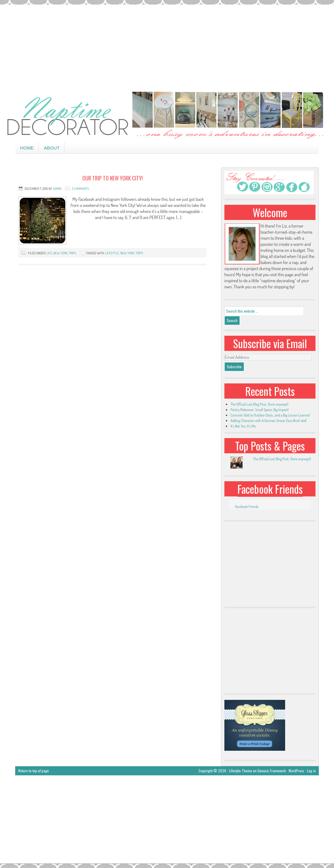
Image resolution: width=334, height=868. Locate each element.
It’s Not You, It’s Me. (243, 426)
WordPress (296, 771)
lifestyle (112, 253)
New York (60, 253)
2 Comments (80, 189)
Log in (311, 771)
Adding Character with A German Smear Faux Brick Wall (268, 421)
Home (27, 148)
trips (72, 253)
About (52, 148)
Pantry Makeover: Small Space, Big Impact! (259, 410)
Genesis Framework (272, 771)
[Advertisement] (167, 47)
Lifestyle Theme (240, 771)
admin (57, 189)
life (49, 253)
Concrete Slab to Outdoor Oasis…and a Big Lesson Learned (270, 415)
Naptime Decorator (167, 116)
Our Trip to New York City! (112, 178)
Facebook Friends (270, 489)
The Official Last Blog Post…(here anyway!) (259, 404)
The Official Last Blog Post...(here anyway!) (282, 459)
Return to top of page (34, 771)
